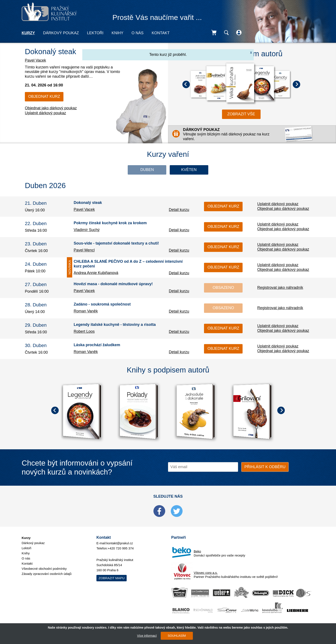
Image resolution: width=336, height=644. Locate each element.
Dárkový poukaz (61, 33)
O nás (138, 33)
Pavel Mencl (84, 250)
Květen (189, 170)
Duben (147, 170)
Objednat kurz (44, 96)
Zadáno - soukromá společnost (102, 304)
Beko (197, 551)
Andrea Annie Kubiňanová (96, 273)
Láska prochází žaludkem (97, 345)
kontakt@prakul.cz (120, 543)
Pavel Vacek (35, 60)
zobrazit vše (241, 114)
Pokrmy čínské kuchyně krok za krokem (110, 223)
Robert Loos (84, 331)
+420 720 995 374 (121, 548)
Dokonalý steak (50, 51)
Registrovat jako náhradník (280, 288)
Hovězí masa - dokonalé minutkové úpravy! (113, 284)
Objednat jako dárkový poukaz (51, 108)
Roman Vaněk (86, 311)
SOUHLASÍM (177, 636)
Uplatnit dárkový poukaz (45, 113)
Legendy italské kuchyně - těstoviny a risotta (115, 325)
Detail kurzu (179, 210)
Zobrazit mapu (112, 578)
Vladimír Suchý (87, 230)
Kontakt (161, 33)
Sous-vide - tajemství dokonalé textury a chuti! (116, 243)
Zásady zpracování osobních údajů (47, 574)
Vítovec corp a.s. (206, 573)
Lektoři (95, 33)
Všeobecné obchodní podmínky (44, 569)
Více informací (147, 636)
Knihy (118, 33)
